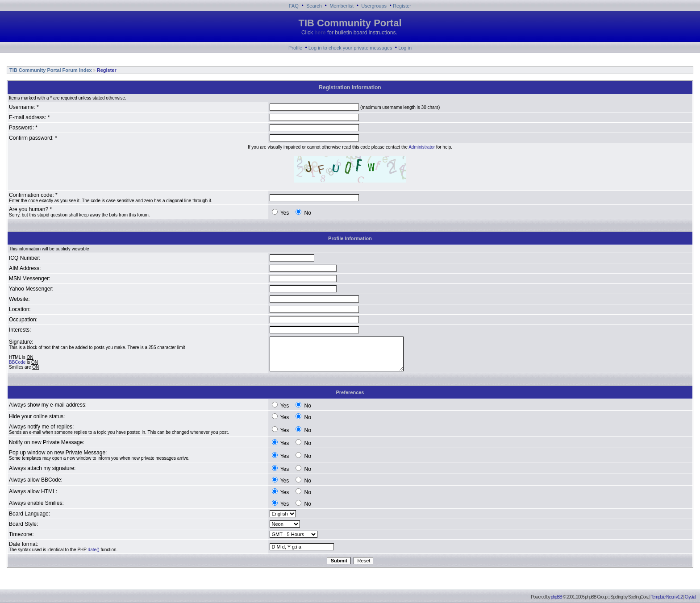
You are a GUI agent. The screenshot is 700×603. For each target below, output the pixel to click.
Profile (295, 48)
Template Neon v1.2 (667, 597)
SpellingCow (638, 597)
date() (94, 550)
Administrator (422, 147)
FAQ (294, 6)
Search (314, 6)
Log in (405, 48)
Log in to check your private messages (350, 48)
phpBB (556, 597)
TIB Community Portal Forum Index (50, 70)
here (320, 33)
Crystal (690, 597)
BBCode (17, 362)
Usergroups (374, 6)
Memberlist (342, 6)
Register (402, 6)
